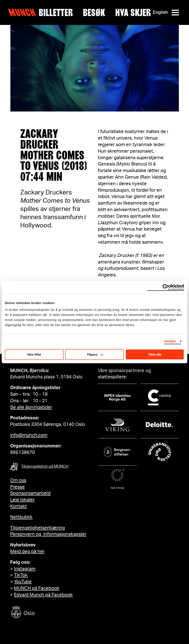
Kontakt (18, 506)
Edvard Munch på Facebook (43, 595)
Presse (17, 487)
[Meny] (175, 13)
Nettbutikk (21, 517)
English (160, 12)
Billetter (56, 12)
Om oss (18, 480)
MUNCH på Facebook (37, 588)
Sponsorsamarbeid (30, 493)
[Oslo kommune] (42, 613)
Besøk (94, 12)
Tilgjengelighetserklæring (38, 528)
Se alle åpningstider (31, 407)
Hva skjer (133, 12)
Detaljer (170, 341)
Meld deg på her (27, 552)
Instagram (25, 569)
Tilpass (95, 354)
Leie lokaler (22, 500)
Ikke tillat (34, 354)
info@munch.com (29, 435)
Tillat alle (155, 354)
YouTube (23, 582)
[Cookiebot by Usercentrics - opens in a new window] (166, 287)
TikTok (21, 575)
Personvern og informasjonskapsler (48, 534)
